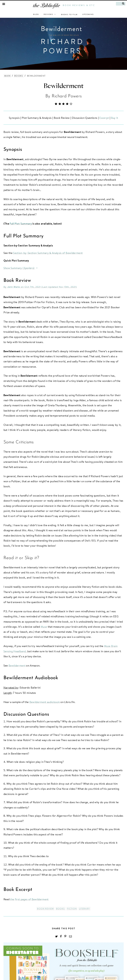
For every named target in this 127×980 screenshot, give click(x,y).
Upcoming (88, 14)
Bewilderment (63, 86)
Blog (36, 14)
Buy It (114, 118)
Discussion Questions (84, 118)
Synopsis (14, 118)
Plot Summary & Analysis (36, 118)
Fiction (72, 909)
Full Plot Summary (21, 224)
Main (7, 76)
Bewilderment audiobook (45, 702)
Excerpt (104, 118)
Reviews (50, 14)
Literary (85, 909)
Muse (44, 627)
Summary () (25, 268)
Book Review (61, 118)
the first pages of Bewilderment (29, 899)
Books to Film (69, 14)
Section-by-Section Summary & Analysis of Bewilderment (48, 253)
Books (19, 76)
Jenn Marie (14, 287)
